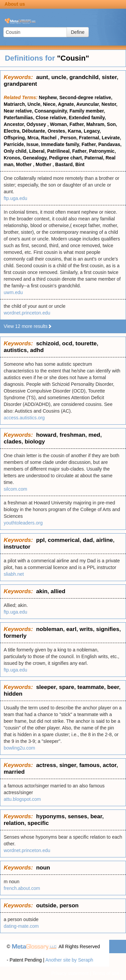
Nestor (109, 104)
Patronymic (102, 151)
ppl (40, 540)
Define (78, 32)
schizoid (47, 343)
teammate (91, 687)
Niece (49, 104)
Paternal (94, 158)
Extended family (87, 118)
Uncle (34, 104)
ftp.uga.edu (15, 198)
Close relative (51, 118)
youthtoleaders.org (23, 523)
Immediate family (60, 144)
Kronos (12, 158)
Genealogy (35, 158)
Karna (75, 131)
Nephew (48, 97)
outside (46, 905)
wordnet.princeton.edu (27, 313)
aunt (42, 77)
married (14, 772)
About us (15, 4)
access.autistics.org (24, 418)
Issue (33, 144)
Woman (58, 124)
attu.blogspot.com (22, 799)
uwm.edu (13, 292)
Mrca (33, 138)
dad (88, 540)
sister (109, 77)
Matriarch (14, 104)
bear (96, 816)
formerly (15, 636)
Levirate (111, 138)
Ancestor (14, 124)
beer (113, 687)
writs (86, 629)
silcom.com (15, 489)
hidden (13, 694)
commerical (64, 540)
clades (13, 442)
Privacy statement (70, 973)
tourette (86, 343)
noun (43, 868)
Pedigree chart (65, 158)
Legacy (92, 131)
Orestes (56, 131)
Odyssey (37, 124)
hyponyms (50, 816)
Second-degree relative (85, 97)
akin (42, 591)
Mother (25, 164)
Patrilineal (58, 151)
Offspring (14, 138)
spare (66, 687)
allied (58, 591)
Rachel (49, 138)
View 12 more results (28, 326)
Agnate (66, 104)
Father (77, 124)
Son (111, 124)
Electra (12, 131)
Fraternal (89, 138)
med (94, 435)
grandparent (20, 84)
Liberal (37, 151)
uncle (59, 77)
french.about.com (22, 888)
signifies (108, 629)
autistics (15, 350)
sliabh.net (14, 574)
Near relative (18, 111)
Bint (80, 164)
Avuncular (88, 104)
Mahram (95, 124)
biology (35, 442)
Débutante (33, 131)
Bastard (64, 164)
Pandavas (109, 144)
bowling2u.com (19, 748)
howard (46, 435)
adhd (37, 350)
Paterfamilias (18, 118)
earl (71, 629)
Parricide (14, 144)
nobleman (49, 629)
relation (14, 823)
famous (89, 765)
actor (110, 765)
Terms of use (106, 973)
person (69, 905)
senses (78, 816)
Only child (15, 151)
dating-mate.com (21, 926)
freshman (72, 435)
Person (68, 138)
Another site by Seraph (69, 960)
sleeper (46, 687)
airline (104, 540)
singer (68, 765)
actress (46, 765)
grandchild (84, 77)
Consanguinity (51, 111)
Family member (87, 111)
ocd (67, 343)
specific (38, 823)
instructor (17, 547)
